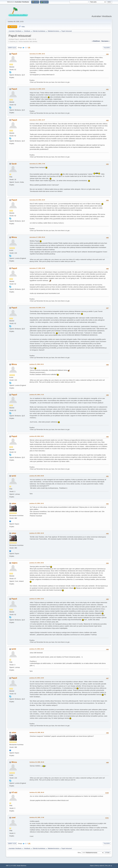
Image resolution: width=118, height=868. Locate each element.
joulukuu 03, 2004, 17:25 (37, 395)
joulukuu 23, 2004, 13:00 (37, 678)
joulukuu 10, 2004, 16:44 (37, 533)
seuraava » (105, 41)
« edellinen (96, 41)
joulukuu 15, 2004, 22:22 (37, 649)
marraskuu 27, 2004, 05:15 (37, 237)
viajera (14, 563)
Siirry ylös (12, 844)
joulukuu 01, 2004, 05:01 (37, 364)
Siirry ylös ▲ (109, 866)
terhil (14, 476)
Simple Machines (22, 866)
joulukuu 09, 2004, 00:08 (37, 476)
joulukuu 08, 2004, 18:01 (37, 436)
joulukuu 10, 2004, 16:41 (37, 503)
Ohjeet (92, 866)
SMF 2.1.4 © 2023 (11, 866)
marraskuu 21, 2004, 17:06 (37, 164)
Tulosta (107, 48)
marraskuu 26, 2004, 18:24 (37, 200)
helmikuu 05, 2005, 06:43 (37, 792)
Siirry (79, 852)
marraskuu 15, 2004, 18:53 (37, 89)
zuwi (14, 818)
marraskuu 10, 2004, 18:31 (37, 54)
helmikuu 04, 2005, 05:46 (37, 762)
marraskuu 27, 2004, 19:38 (37, 268)
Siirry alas (12, 48)
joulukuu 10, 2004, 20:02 (37, 563)
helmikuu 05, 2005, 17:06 (37, 817)
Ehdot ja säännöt (99, 866)
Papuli (14, 54)
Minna (14, 237)
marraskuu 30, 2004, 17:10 (37, 308)
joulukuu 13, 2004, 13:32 (37, 599)
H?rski (14, 792)
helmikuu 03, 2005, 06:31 (37, 732)
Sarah (14, 164)
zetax (14, 503)
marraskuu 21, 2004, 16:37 (37, 120)
